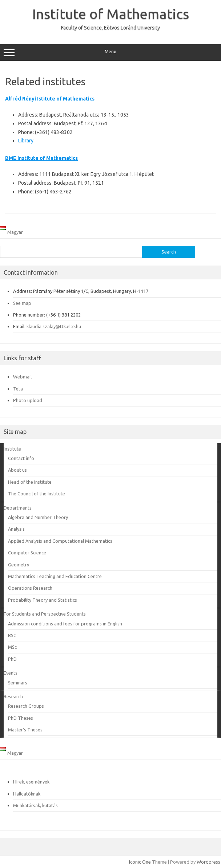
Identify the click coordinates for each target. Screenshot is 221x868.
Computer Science (27, 553)
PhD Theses (21, 718)
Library (26, 141)
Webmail (22, 377)
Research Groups (26, 706)
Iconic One (140, 862)
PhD (12, 659)
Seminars (18, 683)
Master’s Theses (25, 730)
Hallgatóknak (27, 794)
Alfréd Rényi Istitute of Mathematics (50, 99)
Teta (18, 389)
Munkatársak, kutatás (35, 805)
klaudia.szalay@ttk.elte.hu (54, 326)
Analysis (16, 529)
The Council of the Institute (37, 494)
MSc (12, 647)
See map (22, 303)
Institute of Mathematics (111, 14)
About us (17, 470)
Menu (110, 52)
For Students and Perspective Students (45, 614)
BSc (12, 635)
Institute (12, 449)
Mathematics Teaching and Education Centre (55, 576)
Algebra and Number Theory (38, 517)
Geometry (19, 565)
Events (11, 673)
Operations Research (30, 588)
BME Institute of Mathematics (41, 158)
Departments (18, 508)
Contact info (21, 458)
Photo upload (28, 400)
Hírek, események (31, 782)
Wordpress (208, 862)
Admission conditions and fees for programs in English (65, 624)
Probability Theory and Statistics (43, 600)
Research (13, 696)
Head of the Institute (30, 482)
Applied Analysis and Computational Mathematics (60, 541)
